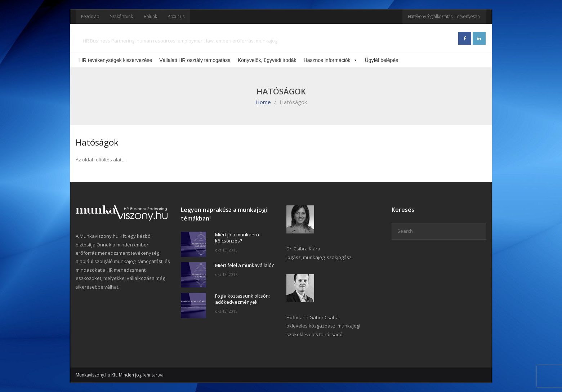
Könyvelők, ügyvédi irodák (267, 60)
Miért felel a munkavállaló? (244, 265)
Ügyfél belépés (382, 60)
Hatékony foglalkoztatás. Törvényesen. (444, 16)
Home (263, 102)
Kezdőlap (90, 16)
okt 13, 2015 (226, 250)
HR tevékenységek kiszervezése (116, 60)
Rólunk (150, 16)
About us (176, 16)
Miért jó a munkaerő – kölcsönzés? (239, 238)
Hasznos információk (331, 60)
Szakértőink (121, 16)
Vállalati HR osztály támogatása (195, 60)
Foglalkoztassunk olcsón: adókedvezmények (242, 299)
